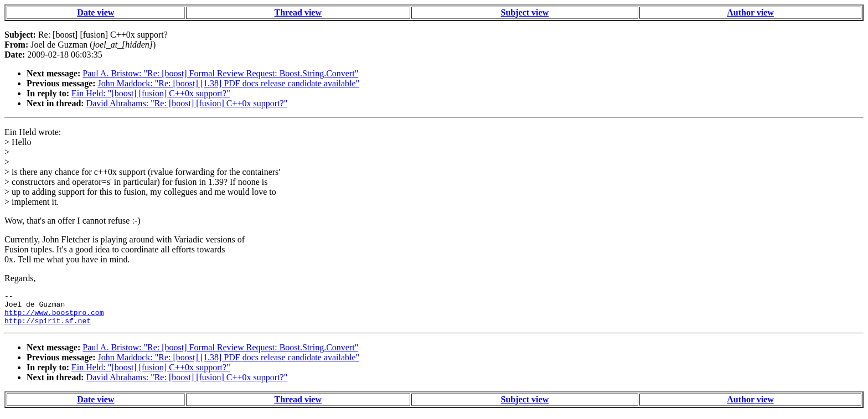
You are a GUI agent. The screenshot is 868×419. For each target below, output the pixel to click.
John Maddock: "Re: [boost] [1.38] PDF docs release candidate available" (229, 83)
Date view (95, 12)
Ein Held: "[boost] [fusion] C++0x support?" (151, 93)
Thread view (298, 12)
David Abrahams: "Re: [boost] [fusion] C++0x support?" (187, 103)
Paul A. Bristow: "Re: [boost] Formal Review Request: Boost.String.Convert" (220, 73)
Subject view (525, 12)
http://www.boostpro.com (54, 317)
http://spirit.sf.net (48, 327)
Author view (750, 12)
